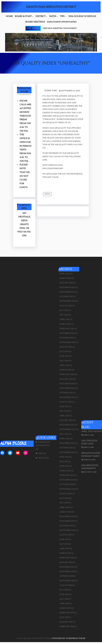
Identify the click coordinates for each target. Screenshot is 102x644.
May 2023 (64, 411)
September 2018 (67, 581)
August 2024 (66, 347)
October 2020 (66, 484)
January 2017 (66, 622)
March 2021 (65, 471)
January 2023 (66, 420)
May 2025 (64, 315)
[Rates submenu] (57, 16)
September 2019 (67, 530)
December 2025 (67, 287)
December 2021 (67, 443)
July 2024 (64, 352)
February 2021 (67, 475)
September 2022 (68, 429)
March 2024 (65, 370)
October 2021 (66, 448)
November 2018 (67, 571)
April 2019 (64, 549)
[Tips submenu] (66, 16)
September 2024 (68, 342)
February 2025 (67, 329)
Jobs (41, 453)
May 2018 (64, 599)
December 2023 (67, 384)
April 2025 (64, 319)
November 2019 (67, 521)
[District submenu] (47, 16)
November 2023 (67, 388)
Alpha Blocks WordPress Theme (34, 638)
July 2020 (64, 498)
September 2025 (67, 301)
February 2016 (67, 626)
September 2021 (67, 452)
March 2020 (65, 512)
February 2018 (67, 613)
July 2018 (64, 590)
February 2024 (67, 374)
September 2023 (67, 397)
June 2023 (64, 407)
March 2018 (65, 608)
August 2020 (66, 494)
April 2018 (64, 604)
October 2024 (66, 338)
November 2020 (67, 480)
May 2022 (64, 434)
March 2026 (65, 278)
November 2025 (67, 292)
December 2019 (67, 517)
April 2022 (65, 439)
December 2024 (67, 333)
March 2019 (65, 553)
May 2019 (64, 544)
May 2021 (64, 462)
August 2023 (66, 402)
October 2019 (66, 526)
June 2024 (64, 356)
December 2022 (67, 425)
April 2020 (65, 507)
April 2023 (64, 416)
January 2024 (66, 379)
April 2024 (65, 365)
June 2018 (64, 594)
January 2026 (66, 283)
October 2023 (66, 393)
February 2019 (67, 558)
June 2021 (64, 457)
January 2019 (66, 562)
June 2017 (64, 617)
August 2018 (66, 585)
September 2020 (68, 489)
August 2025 (66, 306)
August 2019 (66, 535)
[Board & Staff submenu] (33, 16)
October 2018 (66, 576)
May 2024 (64, 361)
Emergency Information (43, 444)
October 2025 (66, 297)
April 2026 (65, 274)
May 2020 (64, 503)
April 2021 (64, 466)
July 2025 (64, 310)
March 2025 (65, 324)
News (47, 194)
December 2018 (67, 567)
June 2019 (64, 539)
